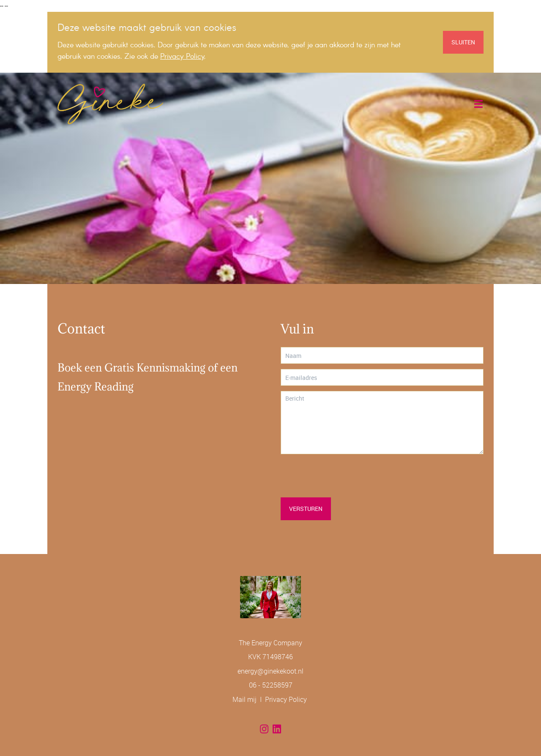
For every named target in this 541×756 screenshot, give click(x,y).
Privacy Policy (286, 699)
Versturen (306, 509)
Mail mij (245, 699)
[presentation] (345, 476)
